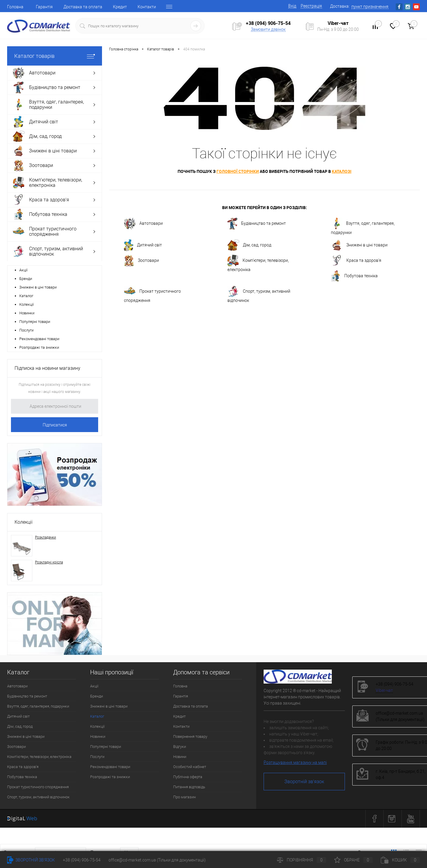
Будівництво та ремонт (257, 224)
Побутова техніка (354, 276)
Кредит (120, 7)
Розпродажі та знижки (39, 347)
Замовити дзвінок (268, 29)
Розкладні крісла (49, 562)
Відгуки (180, 747)
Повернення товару (190, 736)
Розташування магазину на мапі (295, 762)
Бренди (26, 279)
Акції (23, 270)
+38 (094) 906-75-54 (268, 23)
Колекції (27, 304)
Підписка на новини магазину (47, 368)
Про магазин (184, 797)
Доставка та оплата (83, 7)
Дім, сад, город (249, 245)
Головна (15, 7)
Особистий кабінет (190, 767)
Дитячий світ (143, 245)
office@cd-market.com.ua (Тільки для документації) (157, 860)
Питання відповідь (189, 787)
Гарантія (44, 7)
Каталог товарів (55, 56)
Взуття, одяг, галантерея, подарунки (363, 226)
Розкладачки (46, 537)
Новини (180, 757)
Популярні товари (35, 322)
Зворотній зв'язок (304, 782)
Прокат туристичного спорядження (152, 294)
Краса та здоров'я (356, 261)
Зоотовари (141, 261)
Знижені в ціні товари (38, 287)
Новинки (27, 313)
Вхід (292, 6)
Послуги (26, 330)
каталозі (342, 171)
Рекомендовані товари (39, 339)
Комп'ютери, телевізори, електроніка (258, 263)
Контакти (147, 7)
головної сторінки (238, 171)
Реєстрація (311, 6)
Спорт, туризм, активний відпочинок (259, 294)
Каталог (26, 296)
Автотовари (143, 224)
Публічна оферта (188, 777)
